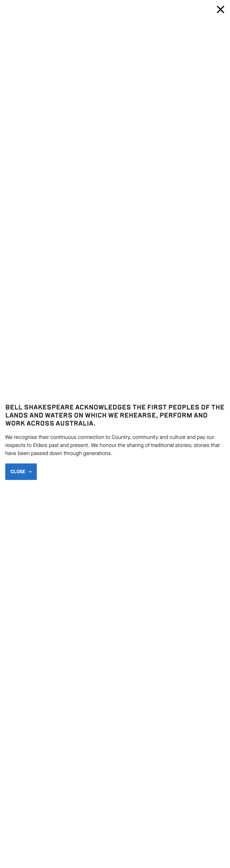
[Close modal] (221, 9)
